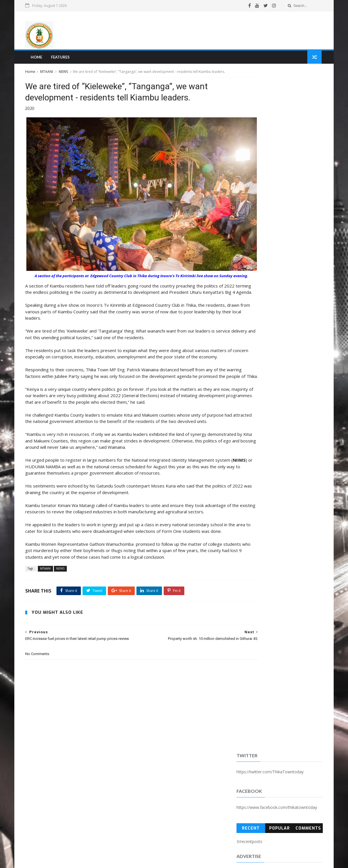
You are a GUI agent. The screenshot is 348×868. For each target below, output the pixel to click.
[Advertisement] (216, 31)
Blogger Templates (115, 860)
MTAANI (49, 74)
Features (62, 59)
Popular (278, 147)
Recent (250, 147)
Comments (306, 147)
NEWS (66, 74)
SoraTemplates (59, 860)
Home (38, 59)
